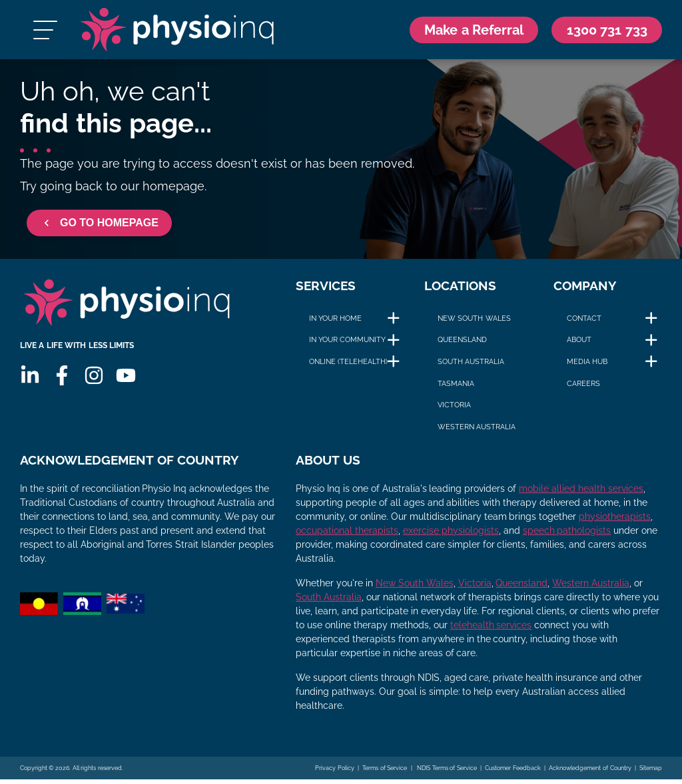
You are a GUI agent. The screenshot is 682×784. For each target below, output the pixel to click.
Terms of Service (385, 773)
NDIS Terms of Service (446, 773)
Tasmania (456, 387)
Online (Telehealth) (348, 365)
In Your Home (335, 321)
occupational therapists (347, 535)
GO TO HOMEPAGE (99, 227)
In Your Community (347, 343)
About (579, 343)
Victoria (454, 409)
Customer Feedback (513, 773)
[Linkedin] (30, 382)
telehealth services (491, 630)
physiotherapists (615, 521)
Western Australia (477, 430)
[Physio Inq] (177, 32)
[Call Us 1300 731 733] (604, 31)
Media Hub (587, 365)
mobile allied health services (581, 493)
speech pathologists (567, 535)
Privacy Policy (335, 773)
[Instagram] (94, 382)
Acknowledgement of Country (590, 773)
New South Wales (474, 321)
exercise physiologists (451, 535)
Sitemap (651, 773)
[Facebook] (62, 382)
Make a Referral (464, 31)
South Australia (471, 365)
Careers (583, 387)
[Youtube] (126, 382)
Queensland (462, 343)
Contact (584, 321)
